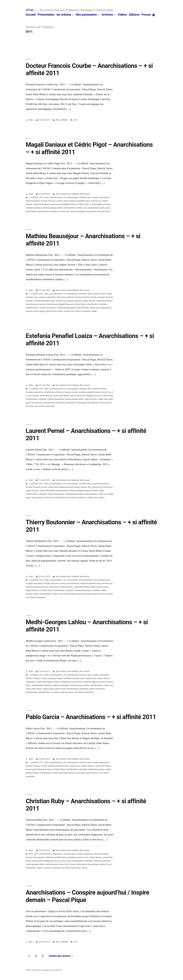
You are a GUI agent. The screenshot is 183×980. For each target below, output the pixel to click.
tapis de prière (67, 692)
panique (29, 311)
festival (94, 201)
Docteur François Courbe (51, 201)
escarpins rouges (55, 678)
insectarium (54, 587)
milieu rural (81, 208)
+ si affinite (33, 197)
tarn (68, 211)
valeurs (85, 868)
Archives (107, 15)
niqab (28, 689)
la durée (57, 682)
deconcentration (33, 201)
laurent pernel (56, 204)
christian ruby (85, 197)
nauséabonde (93, 208)
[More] (154, 15)
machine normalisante (48, 304)
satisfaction (31, 868)
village (94, 311)
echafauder (53, 487)
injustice (78, 301)
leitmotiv (73, 491)
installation (30, 682)
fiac (100, 201)
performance (73, 689)
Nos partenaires (86, 15)
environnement (73, 583)
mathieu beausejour (34, 208)
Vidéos (122, 15)
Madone (87, 682)
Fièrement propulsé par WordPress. (47, 970)
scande (62, 211)
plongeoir (54, 211)
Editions (134, 15)
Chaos (109, 294)
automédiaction (86, 580)
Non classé (85, 194)
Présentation (46, 15)
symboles (56, 868)
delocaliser (61, 297)
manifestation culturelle (101, 204)
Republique (61, 497)
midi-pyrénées (69, 208)
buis (95, 580)
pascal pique (31, 211)
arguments (57, 854)
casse (103, 294)
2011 (76, 120)
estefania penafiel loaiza (79, 201)
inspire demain (89, 301)
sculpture (56, 692)
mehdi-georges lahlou (53, 208)
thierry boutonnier (78, 211)
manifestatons (32, 308)
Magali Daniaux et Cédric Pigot (76, 204)
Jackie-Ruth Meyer (41, 204)
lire (84, 396)
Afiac (31, 120)
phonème (60, 403)
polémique (84, 689)
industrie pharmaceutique (37, 587)
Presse (146, 15)
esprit (66, 201)
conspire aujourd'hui (100, 197)
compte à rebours (99, 389)
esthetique (72, 857)
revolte (67, 311)
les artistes (64, 15)
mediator (96, 590)
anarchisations (56, 197)
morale (66, 594)
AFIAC (30, 10)
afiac (46, 197)
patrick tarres (43, 211)
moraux (73, 864)
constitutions (50, 392)
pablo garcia (105, 208)
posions (109, 594)
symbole (47, 868)
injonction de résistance (102, 487)
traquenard (91, 211)
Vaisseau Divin (103, 211)
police (60, 311)
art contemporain (71, 197)
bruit (90, 294)
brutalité (96, 294)
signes (40, 868)
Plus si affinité (62, 120)
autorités (83, 294)
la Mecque (65, 682)
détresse (71, 297)
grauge (70, 301)
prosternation (32, 692)
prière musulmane (97, 689)
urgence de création (96, 497)
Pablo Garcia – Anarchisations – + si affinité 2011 (91, 717)
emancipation (39, 857)
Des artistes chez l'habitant (67, 194)
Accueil (31, 15)
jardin (93, 587)
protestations (71, 403)
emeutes (101, 297)
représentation (45, 692)
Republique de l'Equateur (88, 403)
